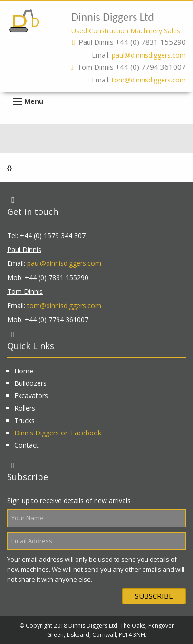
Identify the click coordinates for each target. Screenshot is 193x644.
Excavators (31, 396)
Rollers (25, 408)
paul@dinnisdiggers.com (149, 55)
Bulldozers (30, 383)
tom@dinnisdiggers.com (149, 80)
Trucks (24, 420)
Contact (26, 445)
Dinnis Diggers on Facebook (58, 433)
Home (24, 371)
